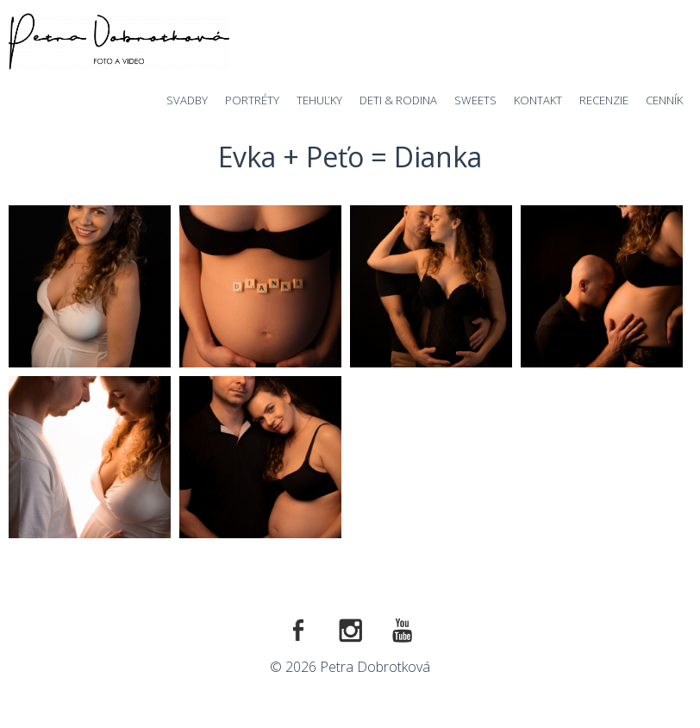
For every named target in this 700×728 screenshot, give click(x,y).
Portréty (252, 100)
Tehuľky (319, 100)
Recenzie (604, 100)
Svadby (187, 100)
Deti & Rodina (398, 100)
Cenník (664, 100)
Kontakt (538, 100)
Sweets (475, 100)
